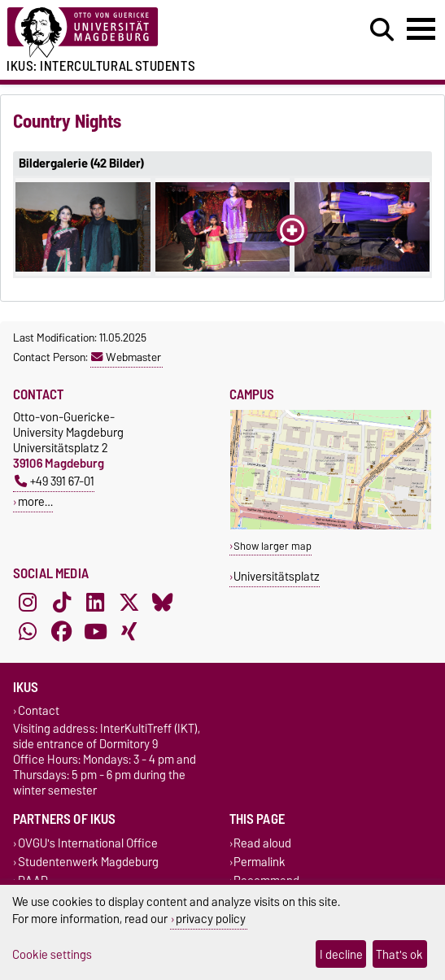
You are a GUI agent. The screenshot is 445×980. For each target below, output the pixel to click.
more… (35, 501)
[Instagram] (28, 603)
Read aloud (262, 843)
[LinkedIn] (95, 603)
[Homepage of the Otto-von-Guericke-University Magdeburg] (136, 33)
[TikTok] (62, 603)
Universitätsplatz (277, 576)
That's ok (399, 954)
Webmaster (126, 357)
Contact (39, 711)
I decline (341, 954)
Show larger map (273, 546)
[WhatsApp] (28, 632)
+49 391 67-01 (55, 481)
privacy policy (211, 919)
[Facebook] (62, 632)
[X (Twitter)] (129, 603)
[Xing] (129, 632)
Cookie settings (52, 954)
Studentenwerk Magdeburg (88, 862)
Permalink (260, 862)
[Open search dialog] (382, 30)
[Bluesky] (163, 603)
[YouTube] (95, 632)
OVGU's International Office (88, 843)
